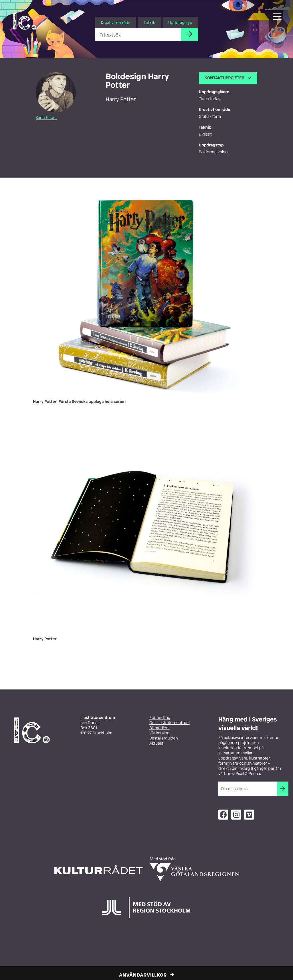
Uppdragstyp (180, 22)
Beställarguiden (164, 738)
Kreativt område (116, 22)
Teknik (149, 22)
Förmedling (160, 718)
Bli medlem (159, 728)
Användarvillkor (143, 975)
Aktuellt (156, 743)
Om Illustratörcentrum (170, 723)
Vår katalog (159, 733)
